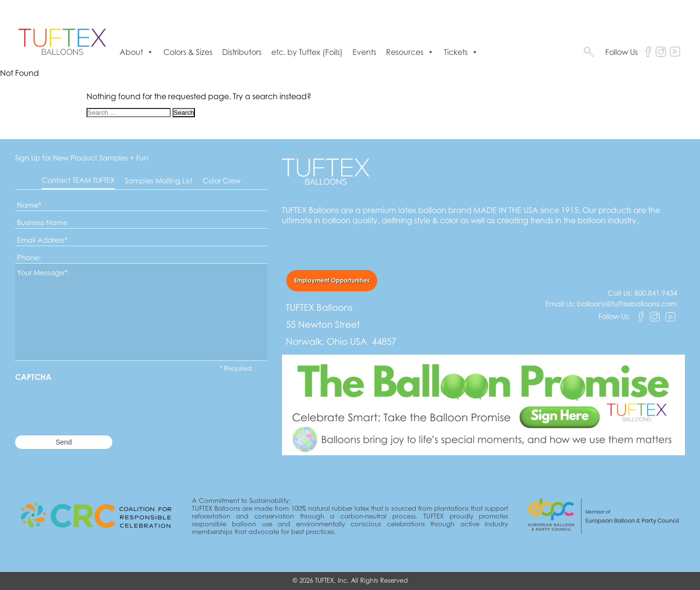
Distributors (242, 52)
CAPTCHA (33, 377)
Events (364, 52)
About (137, 52)
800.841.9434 (656, 293)
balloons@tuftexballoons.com (627, 304)
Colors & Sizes (188, 52)
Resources (410, 52)
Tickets (461, 52)
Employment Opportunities (332, 280)
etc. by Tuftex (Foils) (307, 52)
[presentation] (89, 401)
